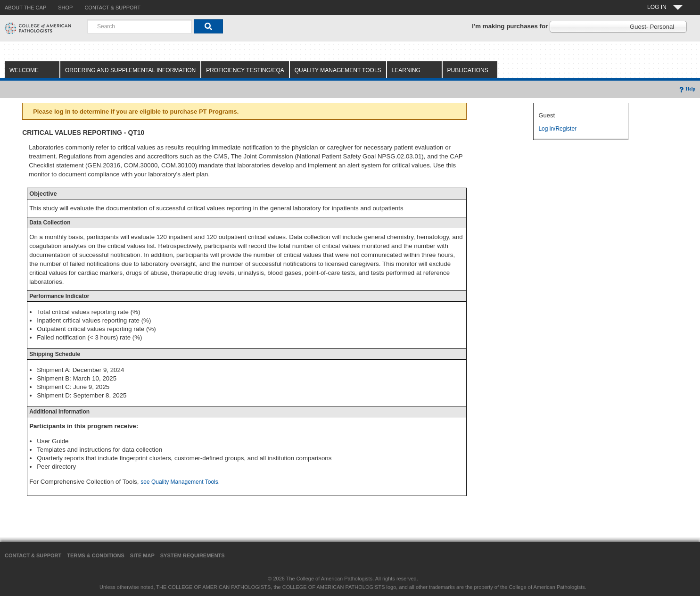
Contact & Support (33, 555)
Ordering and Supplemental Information (130, 70)
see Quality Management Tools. (180, 482)
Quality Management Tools (338, 70)
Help (687, 89)
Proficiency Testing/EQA (245, 70)
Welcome (24, 70)
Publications (468, 70)
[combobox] (140, 26)
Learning (406, 70)
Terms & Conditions (96, 555)
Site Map (142, 555)
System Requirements (193, 555)
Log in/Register (557, 129)
